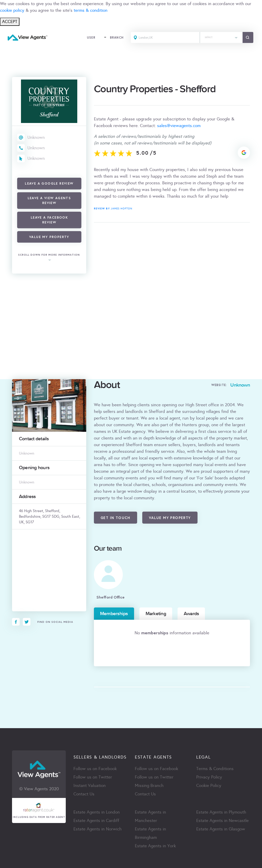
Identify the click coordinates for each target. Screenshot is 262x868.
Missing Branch (149, 786)
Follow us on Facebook (95, 769)
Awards (191, 614)
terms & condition (91, 10)
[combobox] (221, 37)
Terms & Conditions (215, 769)
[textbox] (221, 36)
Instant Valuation (90, 786)
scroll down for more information (49, 255)
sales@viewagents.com (179, 126)
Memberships (114, 614)
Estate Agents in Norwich (97, 829)
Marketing (156, 614)
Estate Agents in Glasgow (221, 829)
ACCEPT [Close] (10, 22)
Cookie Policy (209, 786)
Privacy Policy (209, 777)
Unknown (36, 137)
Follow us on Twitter (93, 777)
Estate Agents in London (97, 812)
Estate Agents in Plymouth (221, 812)
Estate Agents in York (155, 846)
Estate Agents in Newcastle (222, 821)
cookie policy (12, 10)
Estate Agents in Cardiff (96, 821)
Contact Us (84, 794)
